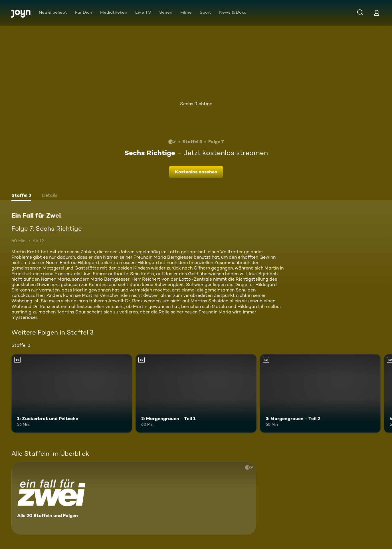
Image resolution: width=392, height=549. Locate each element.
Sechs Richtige (196, 104)
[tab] (21, 196)
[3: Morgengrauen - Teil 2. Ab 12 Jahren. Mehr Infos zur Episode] (320, 393)
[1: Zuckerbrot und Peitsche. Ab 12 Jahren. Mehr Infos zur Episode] (72, 393)
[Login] (377, 13)
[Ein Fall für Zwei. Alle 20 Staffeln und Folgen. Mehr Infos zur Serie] (134, 498)
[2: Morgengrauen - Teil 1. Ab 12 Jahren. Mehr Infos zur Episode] (196, 393)
